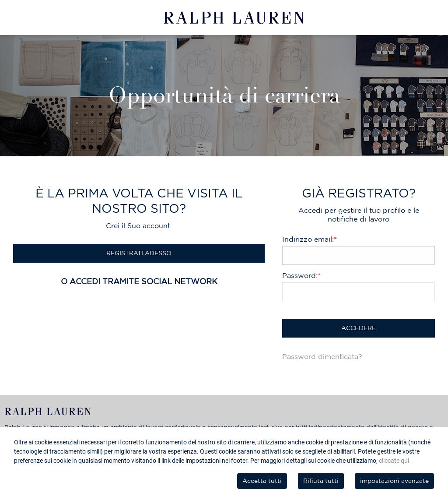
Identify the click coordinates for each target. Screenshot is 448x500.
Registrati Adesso (139, 253)
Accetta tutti (262, 481)
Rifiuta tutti (321, 481)
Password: (301, 275)
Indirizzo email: (310, 239)
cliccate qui (394, 461)
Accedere (359, 328)
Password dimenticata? (322, 356)
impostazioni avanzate (394, 481)
